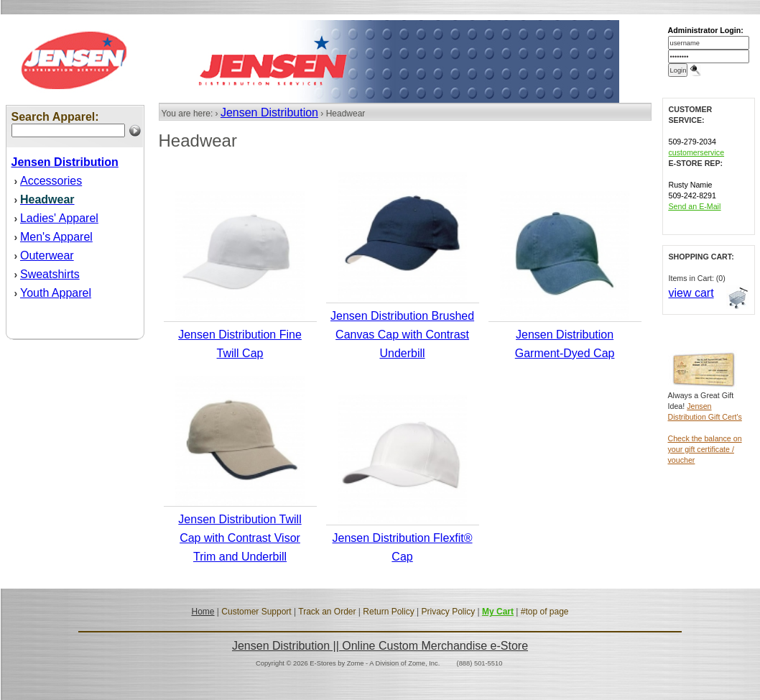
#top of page (545, 612)
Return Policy (388, 612)
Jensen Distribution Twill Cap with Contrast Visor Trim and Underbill (240, 538)
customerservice (697, 152)
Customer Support (256, 612)
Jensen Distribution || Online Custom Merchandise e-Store (380, 646)
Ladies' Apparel (59, 218)
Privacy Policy (448, 612)
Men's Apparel (56, 237)
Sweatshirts (50, 274)
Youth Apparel (56, 293)
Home (203, 612)
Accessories (51, 181)
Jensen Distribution (269, 112)
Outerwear (47, 255)
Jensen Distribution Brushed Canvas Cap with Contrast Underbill (402, 335)
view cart (691, 293)
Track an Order (327, 612)
